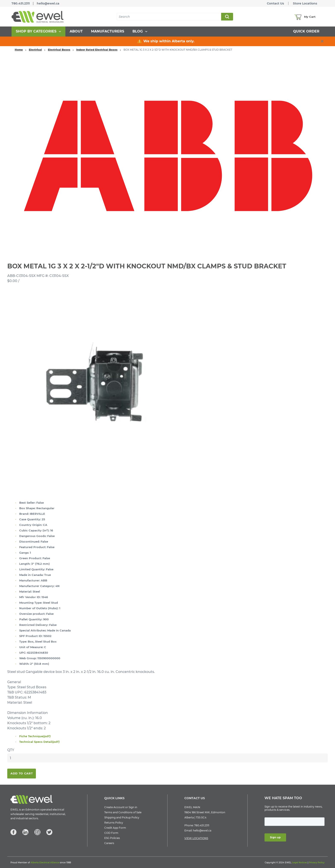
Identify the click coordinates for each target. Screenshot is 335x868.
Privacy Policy (317, 863)
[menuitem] (38, 32)
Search (227, 17)
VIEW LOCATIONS (196, 838)
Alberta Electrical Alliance (45, 863)
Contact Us (275, 3)
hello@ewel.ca (48, 3)
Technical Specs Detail (39, 742)
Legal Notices (300, 863)
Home (19, 50)
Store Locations (305, 3)
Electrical (35, 50)
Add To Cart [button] (22, 773)
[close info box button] (322, 41)
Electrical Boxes (59, 50)
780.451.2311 (21, 3)
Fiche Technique (35, 736)
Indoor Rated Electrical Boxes (97, 50)
